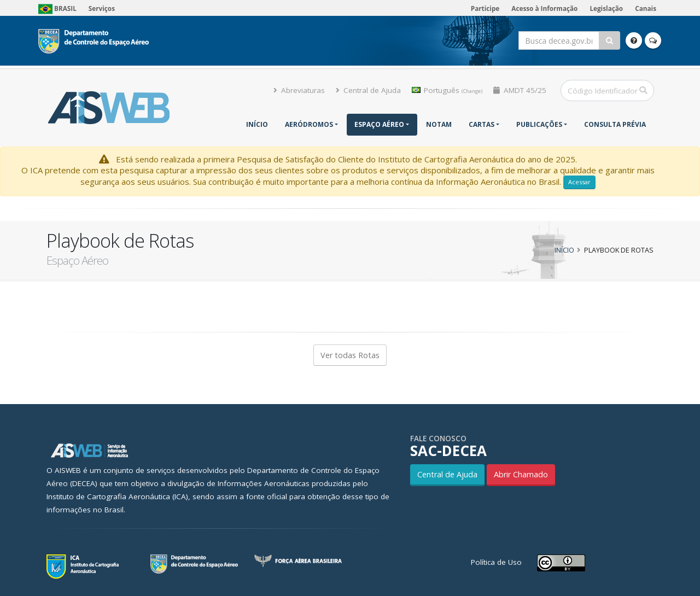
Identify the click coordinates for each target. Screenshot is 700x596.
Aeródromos (309, 124)
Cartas (482, 124)
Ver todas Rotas (350, 355)
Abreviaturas (299, 90)
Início (257, 124)
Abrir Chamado (521, 474)
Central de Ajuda (368, 90)
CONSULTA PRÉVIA (615, 124)
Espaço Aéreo (379, 124)
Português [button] (447, 90)
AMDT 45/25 (520, 90)
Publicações (539, 124)
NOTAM (439, 124)
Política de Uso (496, 562)
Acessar (579, 182)
